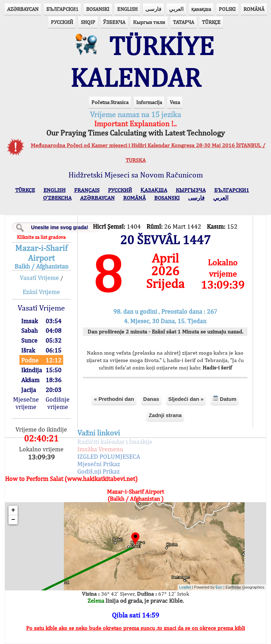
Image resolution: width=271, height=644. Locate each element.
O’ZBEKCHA (57, 198)
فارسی (153, 9)
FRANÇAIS (87, 190)
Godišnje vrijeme (58, 403)
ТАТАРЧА (183, 22)
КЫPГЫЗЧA (191, 190)
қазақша (201, 9)
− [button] (13, 520)
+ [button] (13, 510)
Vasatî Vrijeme (39, 278)
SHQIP (88, 22)
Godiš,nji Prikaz (98, 471)
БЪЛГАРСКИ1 (62, 9)
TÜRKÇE (211, 22)
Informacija (149, 102)
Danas (151, 399)
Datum (225, 399)
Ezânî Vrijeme (41, 292)
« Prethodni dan (114, 399)
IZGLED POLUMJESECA (109, 456)
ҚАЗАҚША (154, 190)
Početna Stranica (110, 102)
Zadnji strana (165, 415)
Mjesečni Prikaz (99, 464)
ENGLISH (127, 9)
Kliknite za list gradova (41, 237)
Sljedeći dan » (186, 399)
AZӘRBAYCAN (23, 9)
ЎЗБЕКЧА (114, 22)
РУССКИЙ (62, 22)
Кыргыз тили (149, 22)
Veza (175, 102)
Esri (219, 587)
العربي (176, 9)
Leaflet (185, 587)
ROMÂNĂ (254, 9)
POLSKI (227, 9)
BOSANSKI (98, 9)
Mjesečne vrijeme (26, 403)
